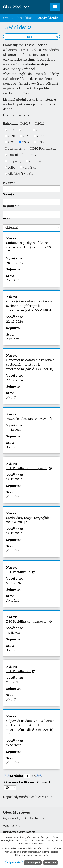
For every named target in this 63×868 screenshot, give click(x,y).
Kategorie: (11, 123)
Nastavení (50, 863)
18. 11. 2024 (14, 633)
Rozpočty (14, 161)
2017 (11, 130)
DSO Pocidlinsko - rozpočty (29, 622)
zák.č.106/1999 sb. (20, 174)
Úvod (7, 18)
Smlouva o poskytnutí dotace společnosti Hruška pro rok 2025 (30, 247)
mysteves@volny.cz (19, 832)
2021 (26, 136)
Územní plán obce (16, 115)
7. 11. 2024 (13, 682)
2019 (39, 130)
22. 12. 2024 (15, 321)
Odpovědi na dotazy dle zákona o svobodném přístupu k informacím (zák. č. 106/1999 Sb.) (30, 306)
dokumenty (16, 149)
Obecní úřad (24, 18)
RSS (43, 37)
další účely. (39, 844)
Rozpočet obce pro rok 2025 (29, 419)
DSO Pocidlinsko (44, 149)
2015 (27, 124)
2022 (40, 136)
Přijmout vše (14, 863)
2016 (41, 124)
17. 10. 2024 (14, 745)
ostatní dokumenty (22, 155)
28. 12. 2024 (15, 263)
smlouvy (35, 161)
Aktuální (13, 280)
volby (12, 167)
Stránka (17, 776)
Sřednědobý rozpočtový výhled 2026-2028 (29, 520)
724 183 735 (12, 826)
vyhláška (30, 167)
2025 (40, 142)
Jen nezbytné (33, 863)
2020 (11, 136)
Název (8, 183)
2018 (25, 130)
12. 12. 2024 (14, 430)
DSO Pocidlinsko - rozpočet (29, 468)
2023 (11, 142)
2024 (26, 142)
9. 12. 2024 (14, 583)
